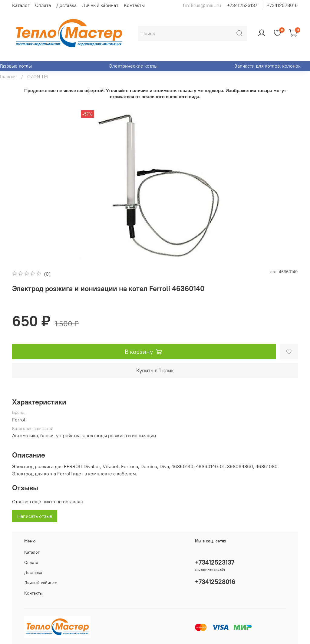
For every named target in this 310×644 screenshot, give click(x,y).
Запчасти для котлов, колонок (267, 66)
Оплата (43, 5)
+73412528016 (282, 5)
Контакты (134, 5)
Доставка (66, 5)
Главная (8, 76)
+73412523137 (242, 5)
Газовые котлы (16, 66)
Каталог (21, 5)
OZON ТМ (38, 76)
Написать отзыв (35, 516)
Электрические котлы (133, 66)
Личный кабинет (100, 5)
